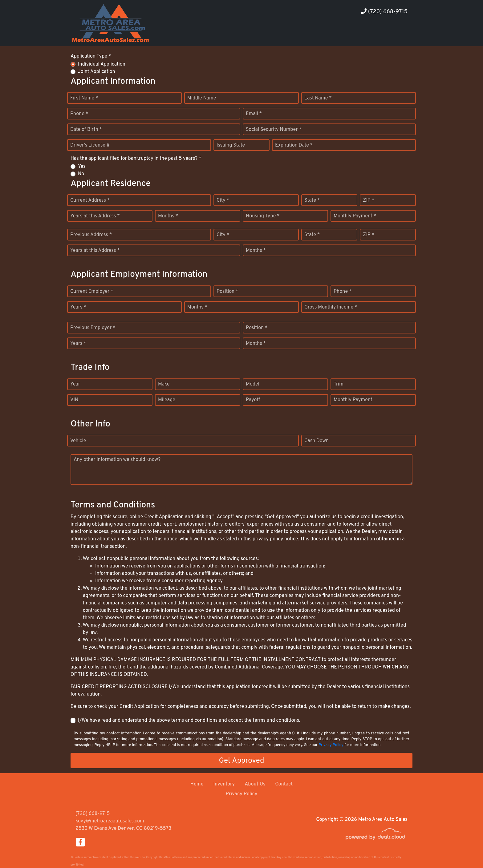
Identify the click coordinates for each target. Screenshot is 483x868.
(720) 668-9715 (384, 12)
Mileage (167, 400)
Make (164, 384)
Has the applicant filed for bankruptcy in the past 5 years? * (136, 159)
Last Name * (318, 98)
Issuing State (231, 145)
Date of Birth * (86, 130)
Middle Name (202, 98)
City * (223, 200)
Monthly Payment (353, 400)
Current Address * (90, 200)
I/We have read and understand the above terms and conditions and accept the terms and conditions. (189, 721)
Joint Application (96, 72)
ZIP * (369, 200)
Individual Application (102, 64)
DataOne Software (170, 857)
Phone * (79, 114)
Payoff (253, 400)
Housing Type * (263, 216)
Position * (227, 292)
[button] (360, 35)
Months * (168, 216)
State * (312, 200)
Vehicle (78, 441)
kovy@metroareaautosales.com (110, 821)
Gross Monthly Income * (331, 307)
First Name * (84, 98)
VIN (74, 400)
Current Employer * (92, 292)
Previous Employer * (93, 328)
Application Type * (91, 56)
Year (75, 384)
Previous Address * (91, 235)
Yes (82, 167)
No (81, 174)
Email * (254, 114)
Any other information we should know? (117, 460)
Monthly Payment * (355, 216)
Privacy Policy (331, 745)
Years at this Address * (95, 216)
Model (253, 384)
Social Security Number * (274, 130)
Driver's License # (90, 145)
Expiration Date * (294, 145)
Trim (339, 384)
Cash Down (317, 441)
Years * (78, 307)
